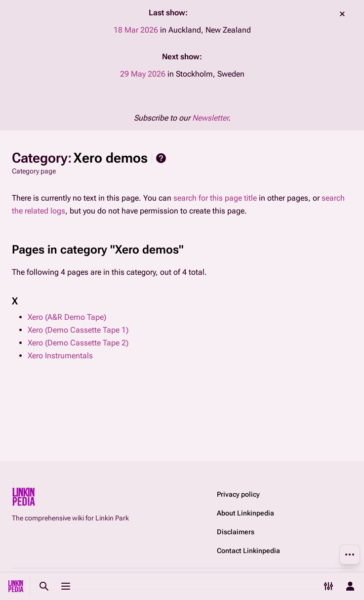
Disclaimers (236, 532)
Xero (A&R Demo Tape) (67, 317)
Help (161, 158)
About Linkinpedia (245, 513)
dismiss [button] (342, 14)
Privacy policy (238, 494)
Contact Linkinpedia (248, 551)
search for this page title (215, 198)
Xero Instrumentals (60, 356)
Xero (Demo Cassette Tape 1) (78, 330)
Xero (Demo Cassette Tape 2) (78, 343)
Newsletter (210, 118)
